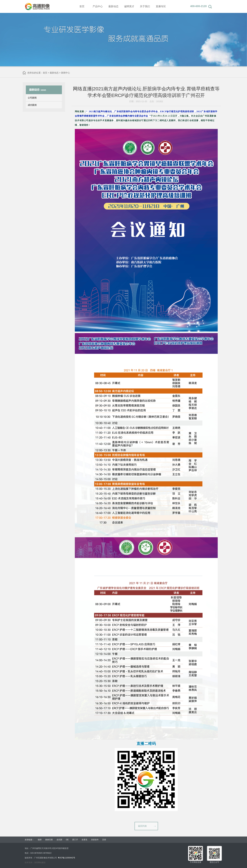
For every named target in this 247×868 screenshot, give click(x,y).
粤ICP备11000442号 (66, 858)
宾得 (104, 840)
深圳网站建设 (40, 862)
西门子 (75, 840)
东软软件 (95, 840)
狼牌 (40, 840)
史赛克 (84, 840)
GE (67, 840)
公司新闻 (32, 98)
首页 (45, 73)
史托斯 (59, 840)
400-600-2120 (199, 6)
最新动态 (54, 73)
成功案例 (32, 105)
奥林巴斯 (49, 840)
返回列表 (142, 826)
